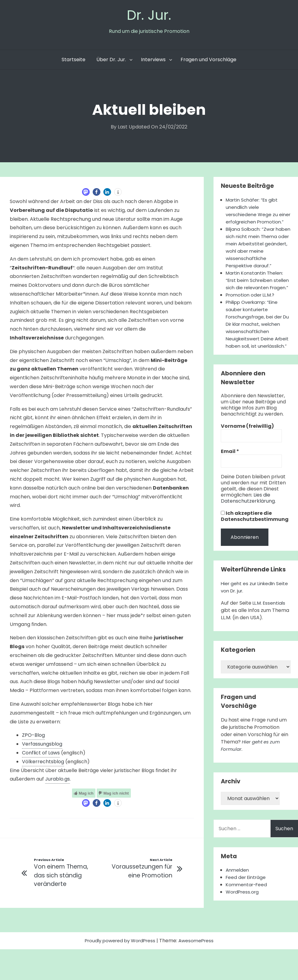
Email (230, 490)
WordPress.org (243, 930)
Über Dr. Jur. (111, 61)
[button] (86, 193)
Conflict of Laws (41, 754)
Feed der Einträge (247, 915)
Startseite (74, 61)
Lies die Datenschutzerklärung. (248, 536)
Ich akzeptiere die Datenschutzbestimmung (255, 554)
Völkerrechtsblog (43, 763)
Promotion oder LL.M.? (252, 318)
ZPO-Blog (33, 737)
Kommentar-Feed (248, 923)
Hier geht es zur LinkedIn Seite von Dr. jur (250, 625)
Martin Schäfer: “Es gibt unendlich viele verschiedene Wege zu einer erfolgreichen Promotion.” (253, 216)
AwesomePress (198, 971)
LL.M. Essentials (270, 641)
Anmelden (238, 908)
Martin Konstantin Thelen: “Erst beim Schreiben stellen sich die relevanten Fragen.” (257, 300)
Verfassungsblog (42, 745)
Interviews (153, 61)
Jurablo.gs (57, 780)
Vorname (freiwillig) (247, 464)
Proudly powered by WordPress (120, 971)
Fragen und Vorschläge (208, 61)
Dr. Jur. (149, 16)
